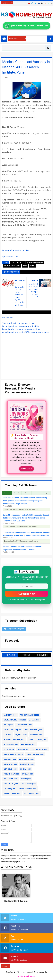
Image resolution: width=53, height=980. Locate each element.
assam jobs (34, 720)
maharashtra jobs (12, 266)
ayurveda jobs (17, 262)
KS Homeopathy (24, 972)
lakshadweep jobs (40, 749)
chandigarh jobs (24, 725)
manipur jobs (10, 759)
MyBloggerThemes (27, 976)
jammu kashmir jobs (37, 739)
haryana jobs (36, 735)
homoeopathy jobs (35, 262)
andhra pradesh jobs (30, 715)
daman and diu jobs (33, 730)
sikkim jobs (26, 779)
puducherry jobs (11, 774)
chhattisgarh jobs (12, 730)
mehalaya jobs (10, 764)
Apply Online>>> (10, 256)
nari (25, 266)
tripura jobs (9, 789)
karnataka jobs (28, 744)
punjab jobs (28, 774)
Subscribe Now (27, 594)
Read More (26, 469)
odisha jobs (25, 769)
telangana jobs (29, 784)
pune (32, 266)
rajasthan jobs (11, 779)
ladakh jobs (23, 749)
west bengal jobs (32, 794)
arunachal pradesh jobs (15, 720)
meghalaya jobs (26, 759)
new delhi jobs (10, 769)
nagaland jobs (27, 764)
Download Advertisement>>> (17, 250)
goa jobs (8, 735)
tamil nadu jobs (11, 784)
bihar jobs (8, 725)
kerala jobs (9, 749)
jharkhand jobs (11, 744)
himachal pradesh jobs (14, 739)
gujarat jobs (21, 735)
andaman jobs (10, 715)
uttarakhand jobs (12, 794)
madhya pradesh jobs (13, 754)
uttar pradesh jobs (28, 789)
